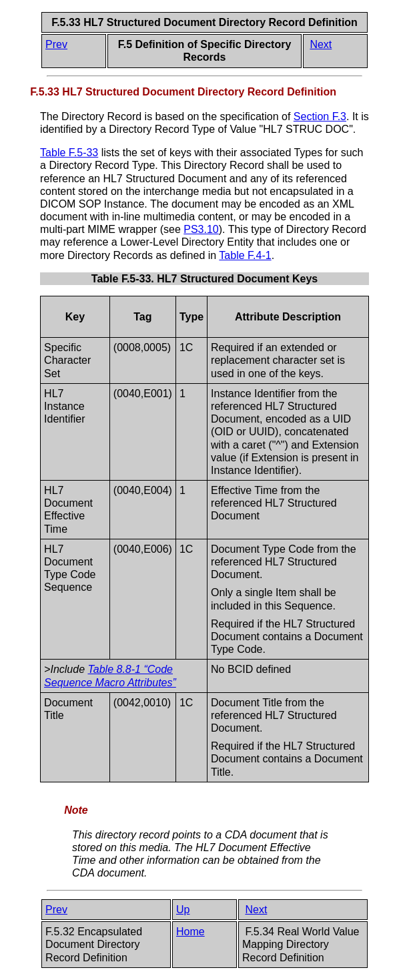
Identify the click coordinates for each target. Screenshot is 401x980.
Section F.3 (320, 116)
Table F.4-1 (245, 255)
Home (190, 932)
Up (183, 910)
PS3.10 (201, 229)
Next (321, 44)
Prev (56, 44)
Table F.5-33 (69, 153)
